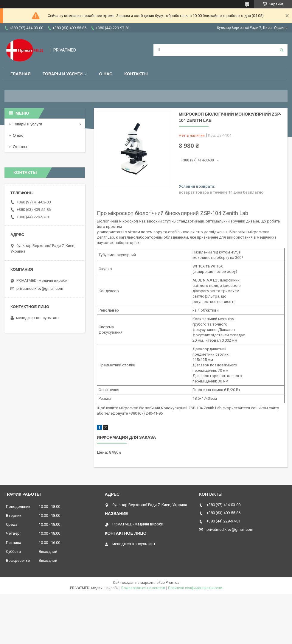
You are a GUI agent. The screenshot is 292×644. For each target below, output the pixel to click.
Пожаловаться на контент (143, 588)
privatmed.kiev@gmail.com (40, 288)
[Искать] (282, 50)
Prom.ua (173, 583)
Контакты (136, 74)
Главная (21, 74)
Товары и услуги (63, 74)
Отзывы (20, 147)
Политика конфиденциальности (195, 588)
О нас (106, 74)
